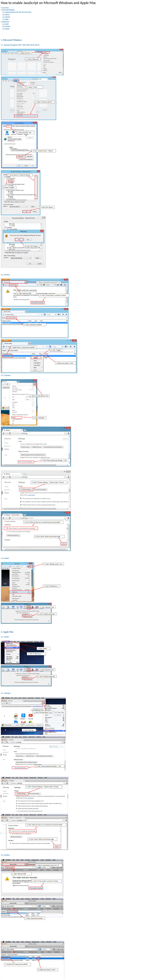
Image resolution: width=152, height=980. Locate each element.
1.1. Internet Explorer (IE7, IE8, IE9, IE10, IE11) (17, 12)
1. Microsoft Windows (8, 10)
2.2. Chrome (6, 26)
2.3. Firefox (6, 29)
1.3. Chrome (6, 17)
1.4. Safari (6, 19)
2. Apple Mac (5, 22)
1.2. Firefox (6, 14)
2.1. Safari (6, 24)
